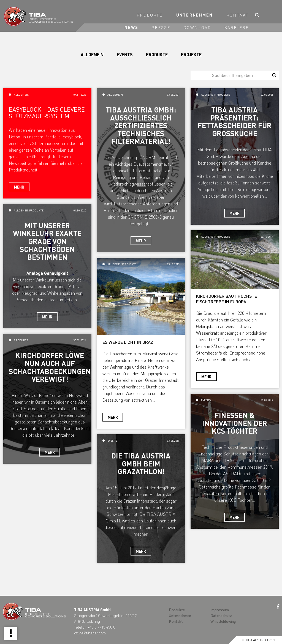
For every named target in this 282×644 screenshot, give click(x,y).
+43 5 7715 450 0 (101, 627)
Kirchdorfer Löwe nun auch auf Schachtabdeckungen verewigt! (50, 367)
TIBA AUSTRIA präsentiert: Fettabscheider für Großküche (235, 121)
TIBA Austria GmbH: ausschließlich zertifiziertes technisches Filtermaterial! (141, 125)
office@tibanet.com (90, 633)
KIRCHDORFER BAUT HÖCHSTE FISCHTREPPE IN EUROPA (227, 299)
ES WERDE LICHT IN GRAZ (128, 342)
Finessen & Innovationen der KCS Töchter (235, 423)
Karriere (236, 27)
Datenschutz (221, 615)
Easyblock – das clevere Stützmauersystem (47, 112)
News (131, 27)
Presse (161, 27)
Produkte (150, 15)
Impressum (220, 610)
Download (197, 27)
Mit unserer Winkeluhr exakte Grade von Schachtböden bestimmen (47, 241)
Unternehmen (194, 15)
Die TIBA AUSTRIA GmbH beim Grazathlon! (141, 463)
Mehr (19, 187)
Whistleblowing (223, 621)
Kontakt (238, 15)
